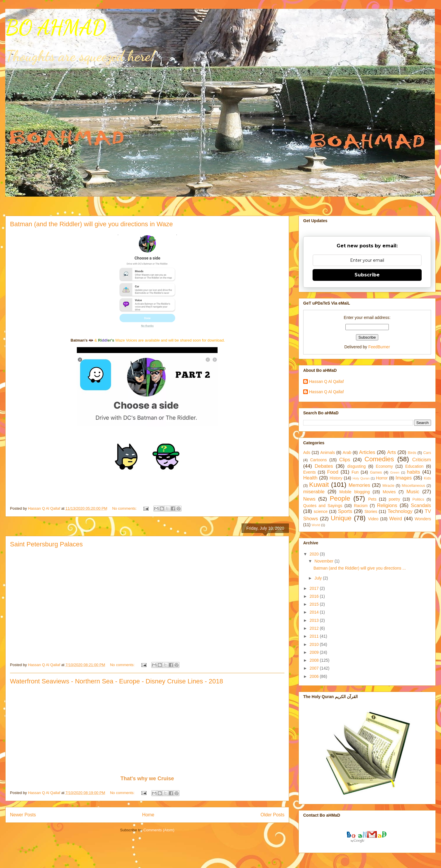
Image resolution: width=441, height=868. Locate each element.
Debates (324, 466)
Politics (418, 499)
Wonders (423, 519)
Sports (345, 511)
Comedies (379, 459)
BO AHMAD (56, 28)
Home (148, 815)
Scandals (421, 505)
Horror (382, 478)
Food (333, 472)
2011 (315, 636)
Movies (389, 492)
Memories (359, 485)
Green (395, 472)
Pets (372, 499)
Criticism (422, 460)
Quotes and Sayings (323, 506)
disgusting (356, 466)
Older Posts (273, 815)
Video (373, 519)
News (309, 499)
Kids (428, 478)
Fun (355, 472)
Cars (427, 453)
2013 (315, 620)
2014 (315, 612)
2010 (315, 644)
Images (404, 478)
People (340, 498)
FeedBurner (379, 347)
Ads (307, 452)
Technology (400, 511)
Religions (387, 505)
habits (414, 472)
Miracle (388, 486)
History (336, 478)
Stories (371, 511)
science (321, 511)
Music (413, 492)
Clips (345, 460)
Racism (361, 506)
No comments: (125, 508)
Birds (412, 453)
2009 (315, 652)
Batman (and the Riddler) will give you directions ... (360, 568)
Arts (391, 452)
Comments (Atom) (159, 830)
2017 (315, 588)
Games (376, 472)
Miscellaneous (413, 486)
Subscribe (367, 275)
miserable (314, 492)
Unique (341, 518)
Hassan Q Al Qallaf (326, 381)
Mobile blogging (355, 492)
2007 (315, 668)
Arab (347, 452)
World (316, 525)
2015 (315, 604)
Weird (396, 519)
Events (309, 472)
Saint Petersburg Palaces (46, 544)
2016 (315, 596)
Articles (367, 452)
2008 (315, 660)
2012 (315, 628)
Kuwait (319, 485)
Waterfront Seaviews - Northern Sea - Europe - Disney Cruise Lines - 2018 (117, 681)
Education (414, 466)
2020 (315, 554)
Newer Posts (23, 815)
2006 (315, 676)
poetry (395, 499)
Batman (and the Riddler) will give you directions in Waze (91, 224)
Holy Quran (361, 478)
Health (310, 478)
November (324, 561)
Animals (328, 452)
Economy (384, 466)
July (319, 578)
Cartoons (319, 460)
